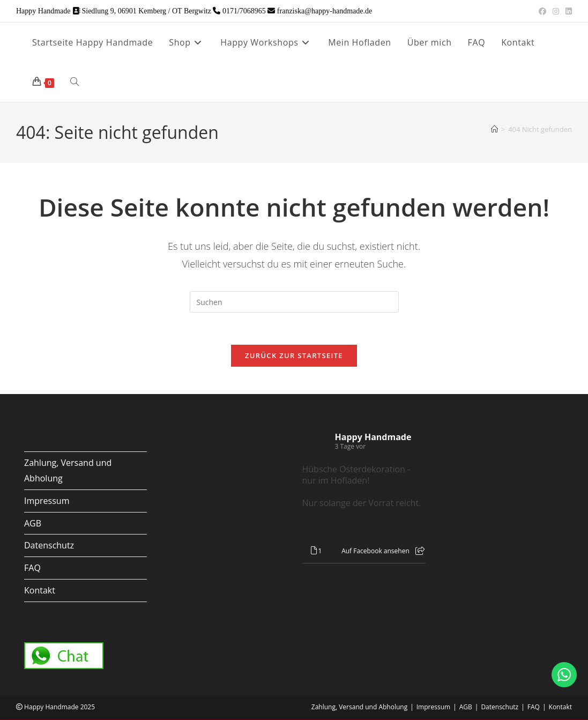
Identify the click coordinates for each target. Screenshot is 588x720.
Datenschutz (49, 546)
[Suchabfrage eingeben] (294, 302)
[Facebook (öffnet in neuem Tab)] (542, 11)
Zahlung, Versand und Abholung (359, 707)
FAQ (32, 568)
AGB (33, 524)
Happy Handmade (373, 437)
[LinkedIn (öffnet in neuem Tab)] (567, 11)
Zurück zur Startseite (294, 356)
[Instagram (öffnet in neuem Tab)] (556, 11)
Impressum (47, 501)
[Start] (494, 129)
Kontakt (40, 591)
